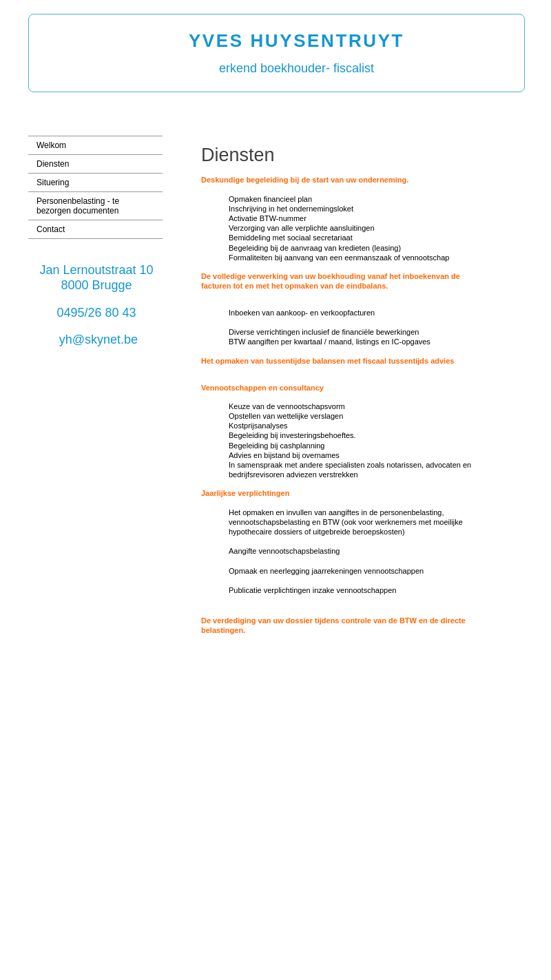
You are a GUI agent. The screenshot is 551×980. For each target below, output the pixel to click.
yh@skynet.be (98, 340)
